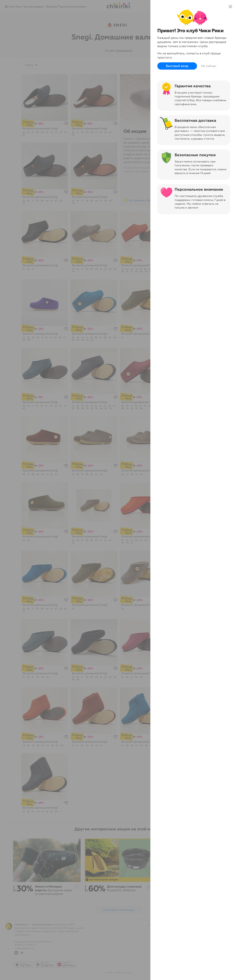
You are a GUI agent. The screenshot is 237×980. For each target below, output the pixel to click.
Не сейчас (209, 66)
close (230, 7)
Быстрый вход (177, 66)
